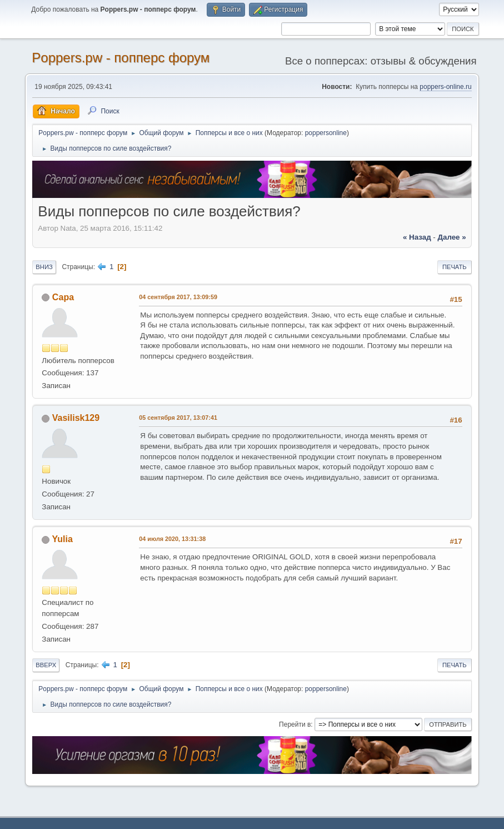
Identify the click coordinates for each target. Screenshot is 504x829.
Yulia (63, 539)
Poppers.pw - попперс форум (121, 58)
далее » (452, 237)
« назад (417, 237)
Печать (455, 267)
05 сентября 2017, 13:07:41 (178, 418)
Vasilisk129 (76, 418)
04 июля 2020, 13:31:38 (172, 539)
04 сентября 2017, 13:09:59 (178, 297)
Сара (63, 297)
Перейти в (295, 724)
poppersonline (326, 133)
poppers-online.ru (445, 87)
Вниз (44, 267)
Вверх (46, 665)
